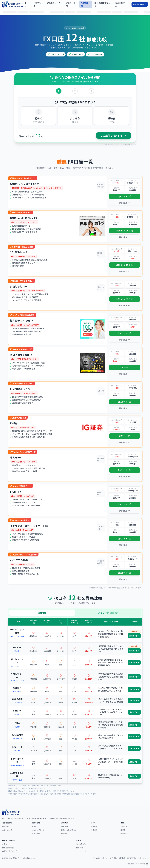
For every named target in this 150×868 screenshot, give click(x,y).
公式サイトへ (134, 636)
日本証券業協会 (8, 848)
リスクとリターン (38, 830)
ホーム (26, 4)
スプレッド (108, 613)
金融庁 (5, 844)
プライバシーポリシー (100, 858)
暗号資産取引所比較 (102, 4)
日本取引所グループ (9, 851)
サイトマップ (81, 851)
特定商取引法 (81, 844)
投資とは (35, 826)
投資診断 (94, 830)
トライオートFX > (17, 765)
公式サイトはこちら (125, 231)
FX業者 (123, 830)
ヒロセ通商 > (17, 702)
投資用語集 (36, 833)
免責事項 (79, 848)
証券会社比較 (71, 4)
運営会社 (5, 826)
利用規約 (114, 858)
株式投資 (65, 826)
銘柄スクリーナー (54, 4)
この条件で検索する (114, 135)
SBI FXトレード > (17, 666)
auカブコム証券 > (17, 780)
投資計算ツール (121, 4)
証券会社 (124, 826)
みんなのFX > (17, 739)
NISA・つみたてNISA (69, 830)
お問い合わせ (7, 830)
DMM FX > (17, 651)
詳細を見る (125, 203)
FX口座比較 (85, 4)
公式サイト (125, 196)
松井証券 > (17, 691)
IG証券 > (17, 727)
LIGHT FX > (17, 750)
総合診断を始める (140, 4)
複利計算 (94, 826)
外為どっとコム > (17, 680)
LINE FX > (17, 714)
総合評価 (42, 613)
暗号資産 (65, 833)
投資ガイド (38, 4)
